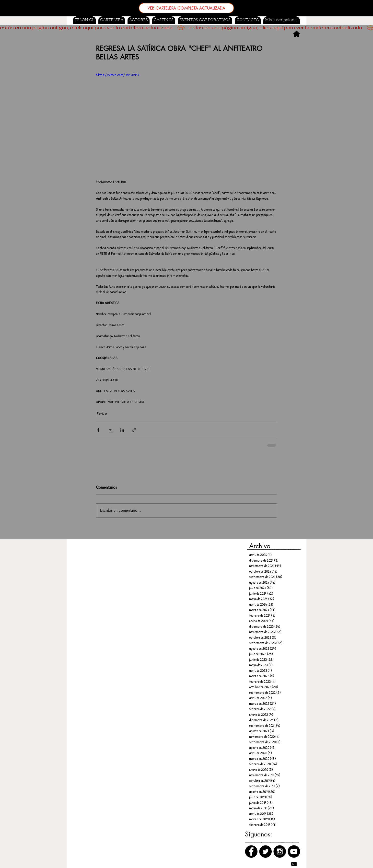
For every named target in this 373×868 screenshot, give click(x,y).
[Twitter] (265, 851)
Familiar (102, 413)
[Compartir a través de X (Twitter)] (110, 430)
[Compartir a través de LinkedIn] (122, 430)
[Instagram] (280, 851)
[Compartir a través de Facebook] (98, 430)
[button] (164, 20)
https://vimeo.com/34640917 (118, 75)
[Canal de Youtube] (294, 851)
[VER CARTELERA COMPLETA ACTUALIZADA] (186, 8)
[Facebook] (251, 851)
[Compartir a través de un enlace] (134, 430)
